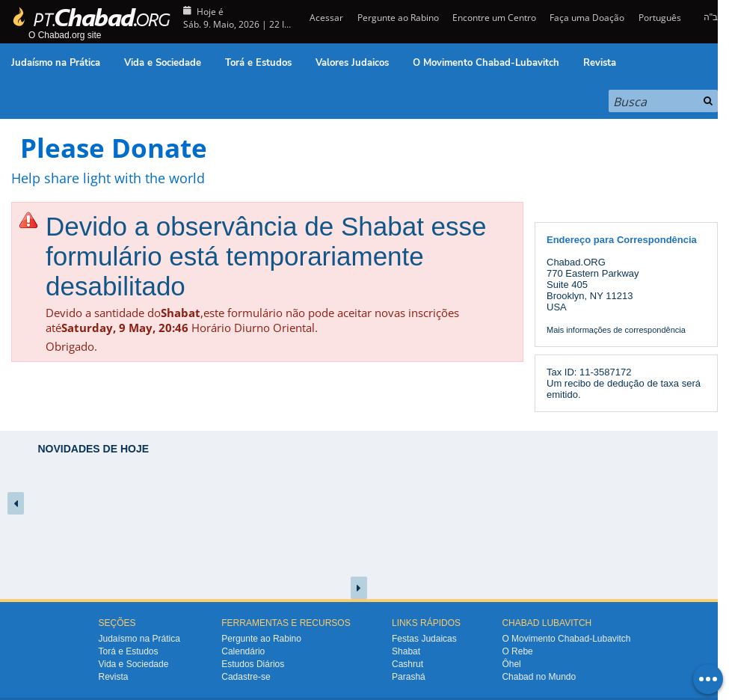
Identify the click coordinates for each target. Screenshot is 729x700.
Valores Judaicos (352, 63)
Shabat (406, 651)
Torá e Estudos (258, 63)
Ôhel (511, 664)
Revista (600, 63)
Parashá (409, 677)
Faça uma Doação (587, 18)
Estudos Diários (253, 664)
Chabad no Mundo (539, 677)
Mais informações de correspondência (616, 330)
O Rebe (517, 651)
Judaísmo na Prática (56, 63)
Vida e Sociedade (163, 63)
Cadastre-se (246, 677)
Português (660, 18)
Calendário (243, 651)
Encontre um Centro (494, 18)
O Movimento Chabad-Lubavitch (486, 63)
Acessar (325, 18)
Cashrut (407, 664)
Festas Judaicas (424, 639)
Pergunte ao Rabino (398, 18)
